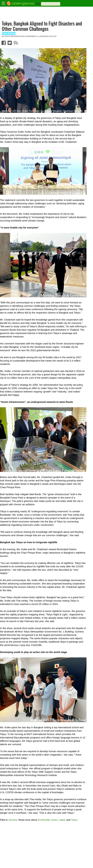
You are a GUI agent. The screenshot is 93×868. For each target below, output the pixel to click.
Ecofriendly (44, 820)
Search (38, 4)
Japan (62, 820)
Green (54, 820)
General (13, 820)
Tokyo (74, 820)
